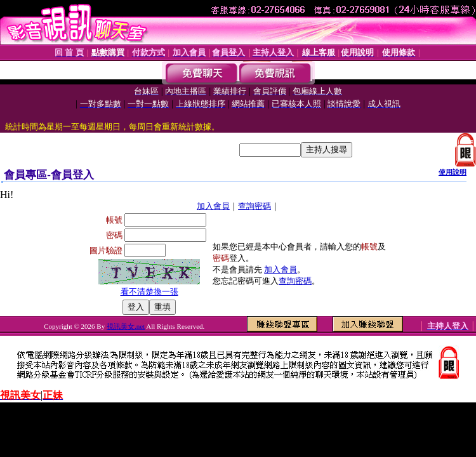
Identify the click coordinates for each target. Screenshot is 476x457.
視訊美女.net (126, 326)
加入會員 (213, 206)
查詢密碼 (255, 206)
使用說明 (453, 172)
